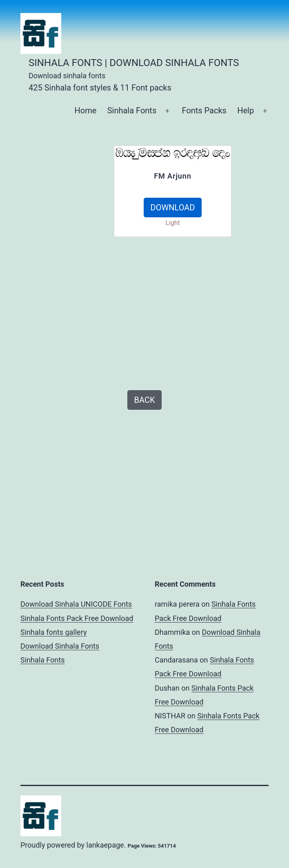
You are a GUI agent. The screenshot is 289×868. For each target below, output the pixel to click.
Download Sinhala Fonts (60, 646)
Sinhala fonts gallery (53, 632)
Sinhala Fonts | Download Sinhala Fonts (134, 63)
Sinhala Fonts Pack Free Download (77, 618)
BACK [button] (145, 400)
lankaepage (105, 845)
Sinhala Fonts (132, 110)
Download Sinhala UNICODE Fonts (76, 604)
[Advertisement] (71, 268)
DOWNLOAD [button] (173, 208)
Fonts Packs (204, 110)
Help (246, 110)
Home (85, 110)
